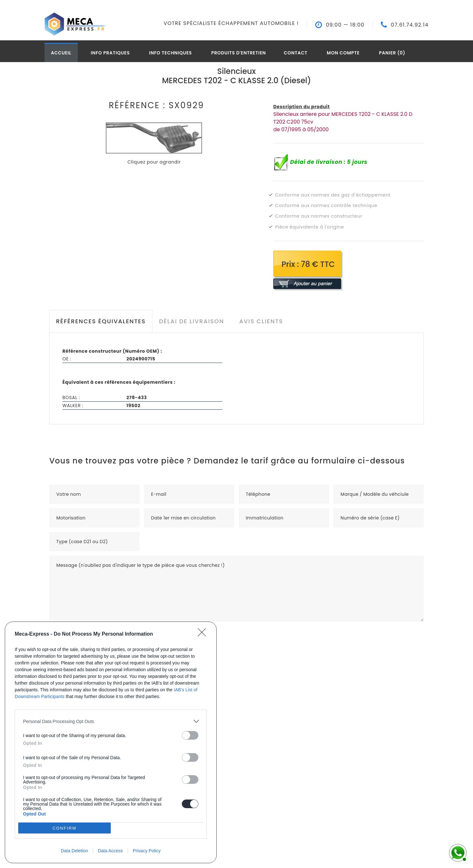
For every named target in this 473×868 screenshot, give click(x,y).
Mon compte (343, 53)
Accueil (61, 53)
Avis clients (261, 321)
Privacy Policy (147, 851)
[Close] (204, 634)
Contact (296, 53)
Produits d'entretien (239, 53)
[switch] (190, 735)
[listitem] (111, 721)
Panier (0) (392, 53)
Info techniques (171, 53)
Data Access (110, 851)
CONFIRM (64, 828)
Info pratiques (110, 53)
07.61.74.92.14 (410, 25)
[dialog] (111, 742)
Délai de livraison (192, 321)
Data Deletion (74, 851)
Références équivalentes (101, 321)
